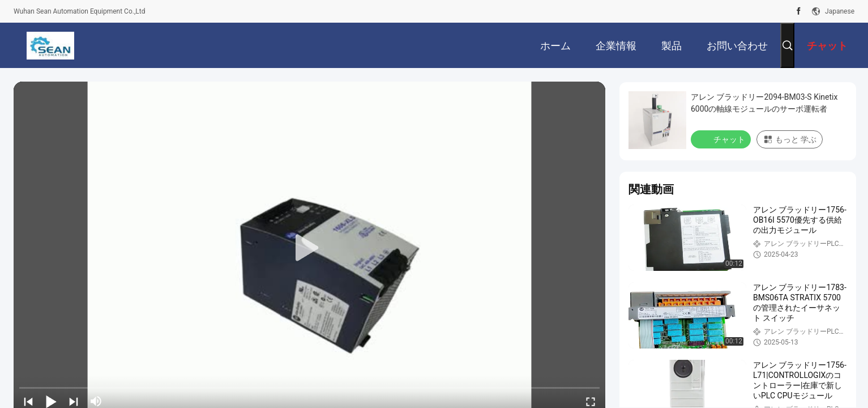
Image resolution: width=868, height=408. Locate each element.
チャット (722, 139)
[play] (310, 248)
